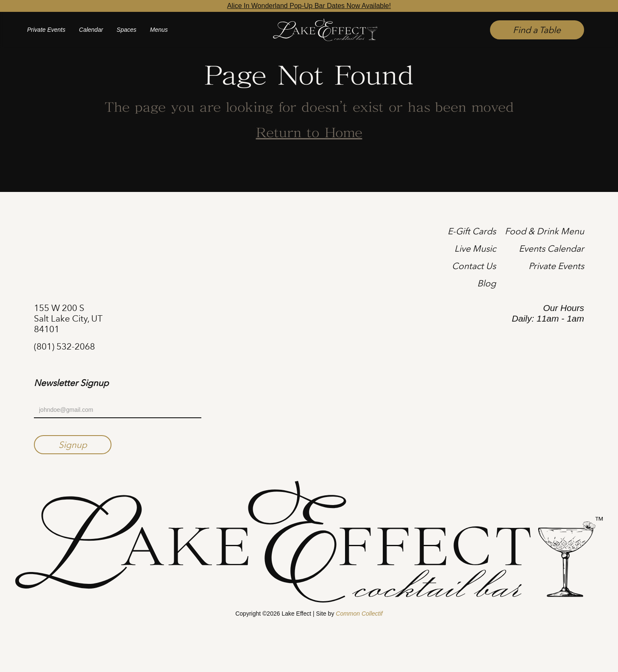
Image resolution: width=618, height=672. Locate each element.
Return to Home (309, 133)
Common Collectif (359, 614)
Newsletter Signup (71, 383)
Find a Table (537, 30)
